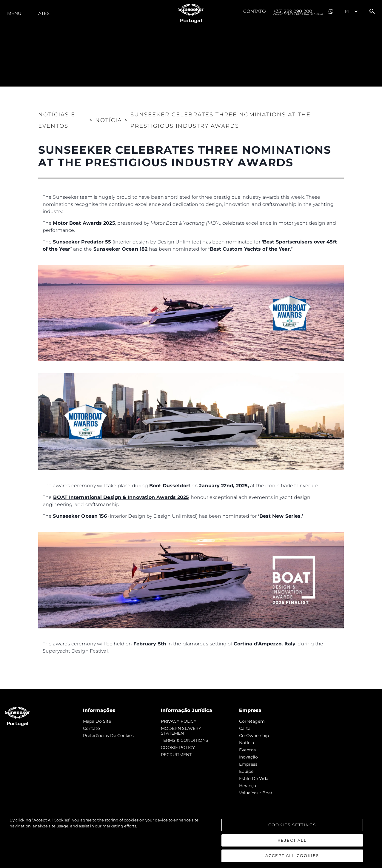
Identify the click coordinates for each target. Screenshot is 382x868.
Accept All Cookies (292, 856)
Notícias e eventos (57, 120)
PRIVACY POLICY (179, 721)
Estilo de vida (254, 778)
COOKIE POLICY (178, 747)
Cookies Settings (292, 825)
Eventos (247, 750)
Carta (245, 728)
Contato (255, 11)
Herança (248, 786)
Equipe (246, 771)
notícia (247, 743)
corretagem (252, 721)
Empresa (248, 764)
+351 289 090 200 (298, 12)
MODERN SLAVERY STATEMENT (181, 731)
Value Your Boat (256, 793)
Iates (43, 13)
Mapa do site (97, 721)
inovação (248, 757)
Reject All (292, 841)
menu (14, 13)
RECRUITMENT (176, 755)
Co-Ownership (254, 736)
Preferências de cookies (108, 736)
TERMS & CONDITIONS (185, 740)
